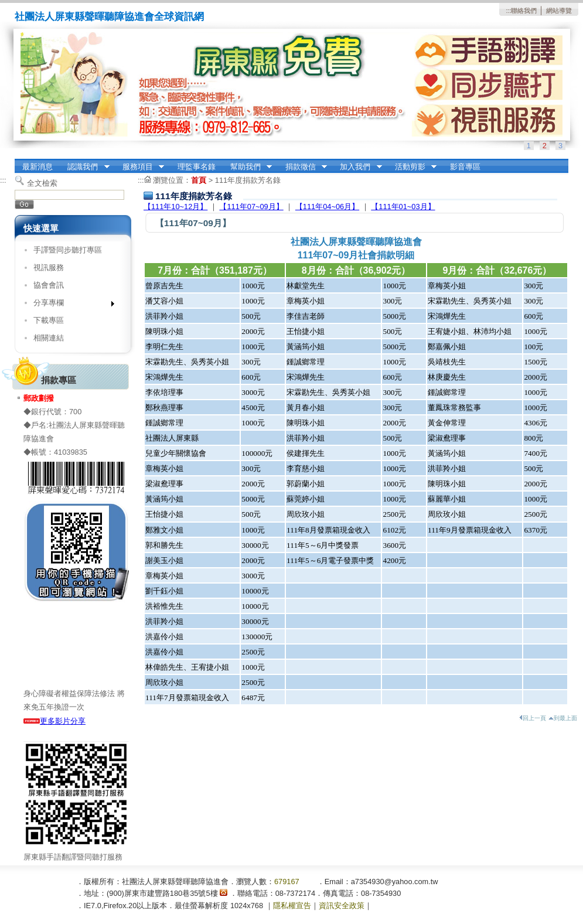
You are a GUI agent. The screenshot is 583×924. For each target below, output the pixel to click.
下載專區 (49, 320)
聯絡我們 (524, 11)
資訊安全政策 (342, 906)
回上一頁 (533, 718)
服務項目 (139, 167)
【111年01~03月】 (403, 207)
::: (508, 11)
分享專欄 (70, 305)
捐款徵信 (302, 167)
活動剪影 (412, 167)
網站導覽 (559, 11)
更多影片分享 (54, 721)
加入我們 (357, 167)
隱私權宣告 (292, 906)
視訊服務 (49, 267)
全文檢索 (42, 183)
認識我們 (85, 167)
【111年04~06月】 (327, 207)
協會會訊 (49, 285)
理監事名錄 (197, 167)
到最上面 (563, 718)
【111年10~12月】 (175, 207)
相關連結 (49, 338)
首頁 (199, 180)
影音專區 (465, 167)
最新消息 (37, 167)
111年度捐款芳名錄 (248, 180)
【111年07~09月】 (251, 207)
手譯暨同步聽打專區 (68, 250)
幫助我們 (247, 167)
